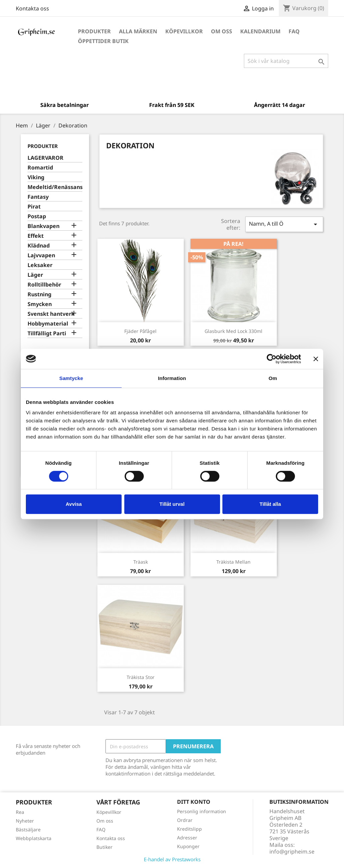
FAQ (294, 31)
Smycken (40, 304)
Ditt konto (194, 802)
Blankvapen (44, 226)
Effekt (36, 236)
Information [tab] (172, 378)
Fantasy (38, 197)
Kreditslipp (189, 829)
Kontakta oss (32, 8)
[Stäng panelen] (316, 359)
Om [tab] (273, 378)
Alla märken (138, 31)
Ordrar (185, 820)
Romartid (40, 168)
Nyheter (25, 821)
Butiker (104, 847)
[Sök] (286, 61)
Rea (20, 812)
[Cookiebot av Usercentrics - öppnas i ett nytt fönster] (272, 359)
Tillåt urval (172, 504)
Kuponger (188, 846)
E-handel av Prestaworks (172, 859)
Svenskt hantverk (51, 314)
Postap (37, 216)
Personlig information (202, 811)
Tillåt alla (270, 504)
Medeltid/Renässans (55, 187)
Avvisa (74, 504)
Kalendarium (260, 31)
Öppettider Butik (103, 41)
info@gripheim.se (292, 852)
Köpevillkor (184, 31)
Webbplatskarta (34, 838)
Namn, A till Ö (284, 224)
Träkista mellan (233, 562)
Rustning (39, 294)
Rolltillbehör (44, 285)
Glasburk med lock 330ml (233, 331)
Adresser (187, 838)
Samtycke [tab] (71, 378)
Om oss (222, 31)
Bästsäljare (28, 829)
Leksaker (40, 265)
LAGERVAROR (46, 158)
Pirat (34, 207)
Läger (35, 275)
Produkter (94, 31)
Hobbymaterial (48, 324)
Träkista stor (141, 677)
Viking (36, 177)
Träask (141, 562)
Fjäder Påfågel (140, 331)
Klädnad (39, 246)
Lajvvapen (41, 255)
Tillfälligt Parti (47, 333)
